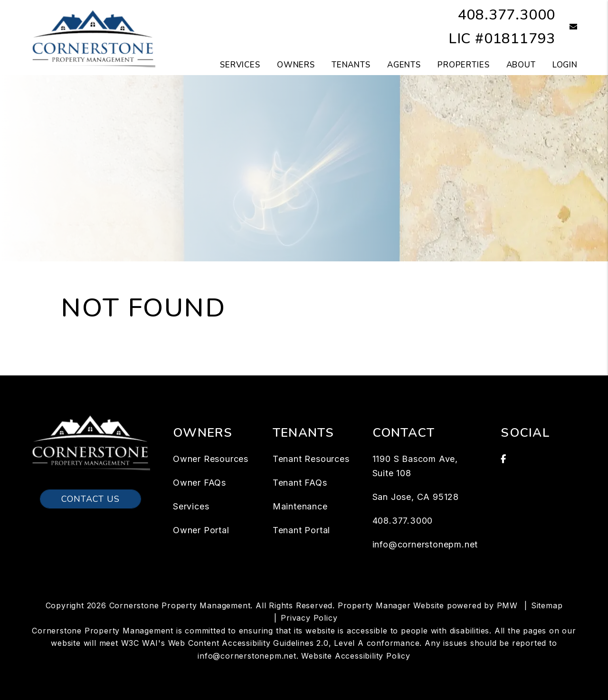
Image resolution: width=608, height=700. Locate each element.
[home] (93, 37)
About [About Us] (521, 65)
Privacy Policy (309, 618)
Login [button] (565, 65)
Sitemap (547, 605)
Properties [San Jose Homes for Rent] (464, 65)
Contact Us (90, 499)
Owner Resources (211, 459)
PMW (507, 605)
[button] (566, 27)
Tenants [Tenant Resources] (351, 65)
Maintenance (300, 506)
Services (191, 506)
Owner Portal (201, 530)
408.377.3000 (507, 15)
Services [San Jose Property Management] (240, 65)
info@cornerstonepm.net (425, 544)
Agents (404, 65)
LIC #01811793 (502, 39)
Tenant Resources (311, 459)
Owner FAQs (199, 483)
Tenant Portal (301, 530)
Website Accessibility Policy (356, 656)
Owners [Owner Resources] (296, 65)
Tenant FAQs (300, 483)
